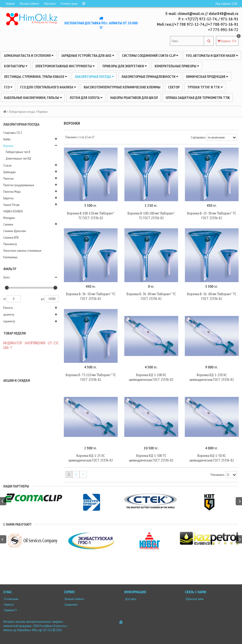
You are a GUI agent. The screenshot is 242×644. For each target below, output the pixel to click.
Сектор (174, 87)
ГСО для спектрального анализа (48, 87)
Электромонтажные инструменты (65, 66)
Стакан (7, 165)
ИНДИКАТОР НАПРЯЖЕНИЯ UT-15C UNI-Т (31, 345)
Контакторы (16, 66)
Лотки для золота (86, 98)
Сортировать (198, 137)
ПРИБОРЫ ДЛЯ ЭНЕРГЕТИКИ (125, 66)
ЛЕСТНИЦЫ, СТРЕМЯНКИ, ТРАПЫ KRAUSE (36, 76)
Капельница (10, 257)
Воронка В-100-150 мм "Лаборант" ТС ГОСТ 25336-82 (91, 215)
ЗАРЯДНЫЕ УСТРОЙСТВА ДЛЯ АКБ (88, 55)
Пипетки (8, 178)
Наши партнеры (16, 486)
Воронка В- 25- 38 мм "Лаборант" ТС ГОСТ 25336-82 (212, 215)
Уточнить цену (69, 4)
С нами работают (17, 524)
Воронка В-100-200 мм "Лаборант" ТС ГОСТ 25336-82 (151, 215)
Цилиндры (9, 172)
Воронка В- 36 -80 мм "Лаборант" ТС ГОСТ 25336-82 (151, 296)
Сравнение (71, 604)
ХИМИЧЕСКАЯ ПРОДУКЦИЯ (207, 76)
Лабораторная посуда (94, 76)
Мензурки (9, 218)
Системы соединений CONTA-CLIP (150, 55)
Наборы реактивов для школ (134, 98)
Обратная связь (194, 599)
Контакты (50, 4)
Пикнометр (10, 244)
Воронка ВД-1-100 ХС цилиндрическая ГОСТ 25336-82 (151, 377)
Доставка (130, 599)
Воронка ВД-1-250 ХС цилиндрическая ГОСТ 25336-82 (212, 377)
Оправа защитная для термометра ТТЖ (198, 98)
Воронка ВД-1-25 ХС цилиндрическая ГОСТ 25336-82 (91, 458)
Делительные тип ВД (18, 158)
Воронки (8, 146)
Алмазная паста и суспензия (29, 55)
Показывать (217, 475)
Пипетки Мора (12, 192)
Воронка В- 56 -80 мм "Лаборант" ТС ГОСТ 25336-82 (212, 296)
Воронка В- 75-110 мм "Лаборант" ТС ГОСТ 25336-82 (91, 377)
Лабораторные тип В (18, 152)
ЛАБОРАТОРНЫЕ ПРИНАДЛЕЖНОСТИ (150, 76)
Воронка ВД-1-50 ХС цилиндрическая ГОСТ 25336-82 (212, 458)
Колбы (7, 139)
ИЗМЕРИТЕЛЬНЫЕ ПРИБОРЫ (177, 66)
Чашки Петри (11, 205)
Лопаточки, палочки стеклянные (22, 251)
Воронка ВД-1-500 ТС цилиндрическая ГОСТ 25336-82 (151, 458)
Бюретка (8, 198)
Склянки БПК (11, 237)
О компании (11, 599)
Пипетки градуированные (19, 185)
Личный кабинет (30, 4)
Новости (8, 604)
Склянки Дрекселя (15, 231)
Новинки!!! (10, 610)
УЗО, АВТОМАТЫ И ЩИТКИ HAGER (212, 55)
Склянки (8, 224)
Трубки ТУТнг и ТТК (205, 87)
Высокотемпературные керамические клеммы (122, 87)
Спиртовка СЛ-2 (13, 133)
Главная (10, 4)
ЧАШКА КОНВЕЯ (13, 211)
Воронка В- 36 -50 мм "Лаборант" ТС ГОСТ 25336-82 (91, 296)
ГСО (8, 87)
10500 (52, 299)
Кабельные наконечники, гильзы (33, 98)
